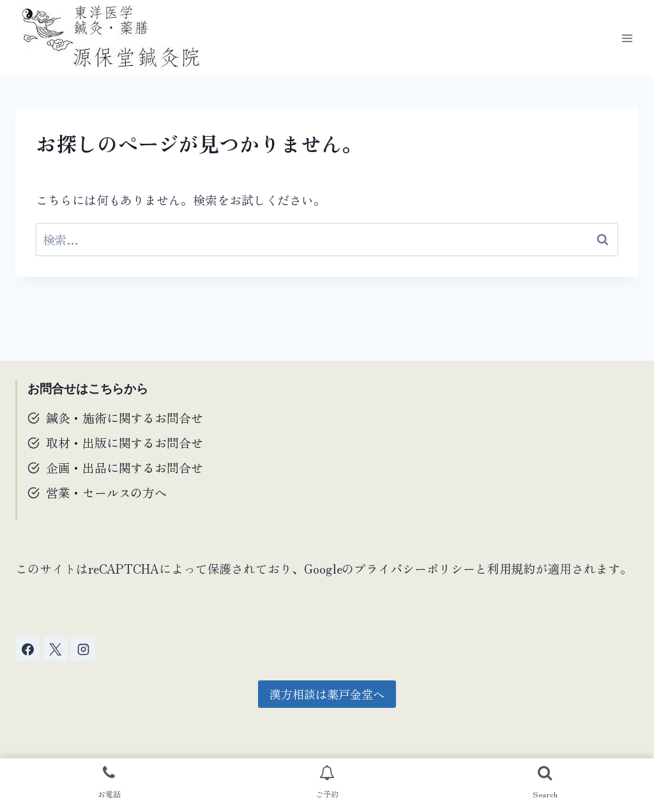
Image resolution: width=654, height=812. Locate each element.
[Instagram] (83, 649)
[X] (56, 649)
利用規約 (512, 568)
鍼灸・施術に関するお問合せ (125, 417)
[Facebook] (27, 649)
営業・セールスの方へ (106, 492)
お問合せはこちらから (88, 389)
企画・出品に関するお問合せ (125, 467)
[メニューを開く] (627, 38)
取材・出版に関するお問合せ (125, 442)
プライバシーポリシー (414, 568)
